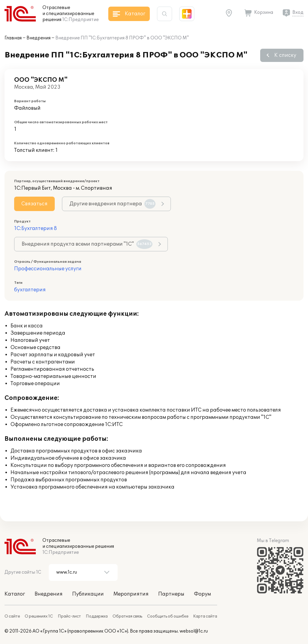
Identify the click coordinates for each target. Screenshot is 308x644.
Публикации (88, 594)
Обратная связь (127, 616)
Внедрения (38, 38)
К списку (285, 55)
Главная (13, 38)
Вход (298, 12)
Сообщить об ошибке (168, 616)
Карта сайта (205, 616)
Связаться (34, 204)
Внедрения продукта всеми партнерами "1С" (87, 244)
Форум (202, 594)
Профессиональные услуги (48, 269)
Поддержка (97, 616)
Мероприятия (131, 594)
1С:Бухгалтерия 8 (35, 228)
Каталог (15, 594)
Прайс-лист (69, 616)
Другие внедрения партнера (112, 204)
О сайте (12, 616)
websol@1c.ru (194, 631)
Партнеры (171, 594)
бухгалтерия (30, 290)
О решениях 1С (39, 616)
